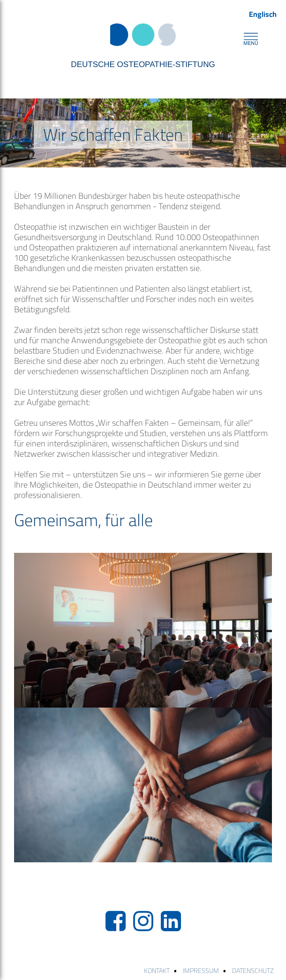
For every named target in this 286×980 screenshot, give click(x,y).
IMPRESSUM (201, 971)
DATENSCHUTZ (253, 971)
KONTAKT (157, 971)
